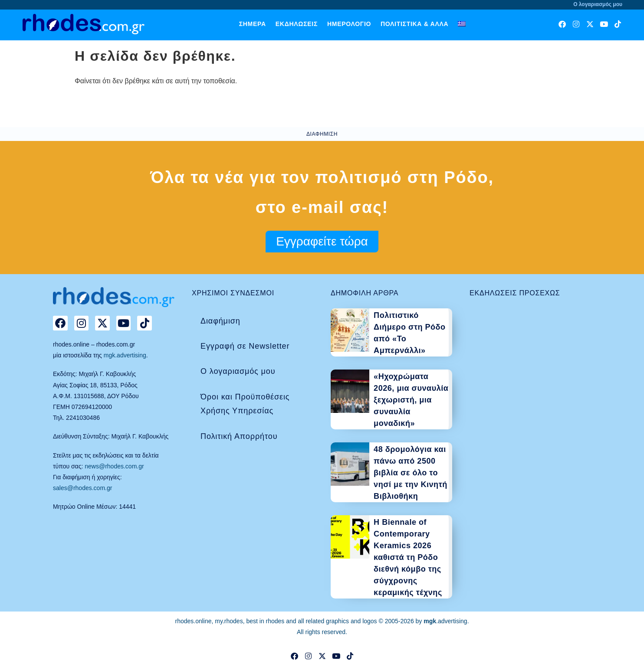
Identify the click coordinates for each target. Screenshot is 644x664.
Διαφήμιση (220, 321)
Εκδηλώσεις (297, 24)
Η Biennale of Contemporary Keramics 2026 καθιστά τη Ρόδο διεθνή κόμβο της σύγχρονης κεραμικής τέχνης (408, 557)
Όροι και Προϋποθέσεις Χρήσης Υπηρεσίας (245, 404)
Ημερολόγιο (349, 24)
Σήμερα (253, 24)
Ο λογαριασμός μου (238, 371)
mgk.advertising (125, 355)
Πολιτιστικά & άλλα (414, 24)
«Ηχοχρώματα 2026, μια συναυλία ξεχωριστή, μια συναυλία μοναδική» (411, 400)
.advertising (445, 621)
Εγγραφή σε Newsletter (245, 346)
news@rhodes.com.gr (114, 466)
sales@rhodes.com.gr (82, 488)
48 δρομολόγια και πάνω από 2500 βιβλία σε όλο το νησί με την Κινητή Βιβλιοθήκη (411, 473)
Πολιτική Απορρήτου (239, 436)
